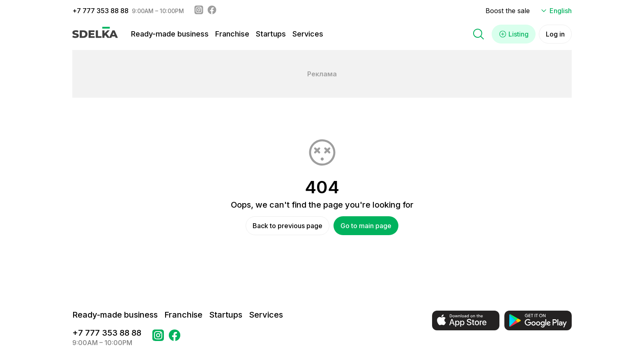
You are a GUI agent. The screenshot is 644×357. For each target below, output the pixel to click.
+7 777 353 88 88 (100, 11)
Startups (271, 34)
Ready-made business (170, 34)
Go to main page (366, 226)
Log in (555, 34)
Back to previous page (287, 226)
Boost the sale (508, 11)
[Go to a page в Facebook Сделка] (175, 338)
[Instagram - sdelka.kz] (199, 11)
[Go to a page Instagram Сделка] (158, 338)
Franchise (232, 34)
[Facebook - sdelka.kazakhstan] (212, 11)
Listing (514, 34)
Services (308, 34)
